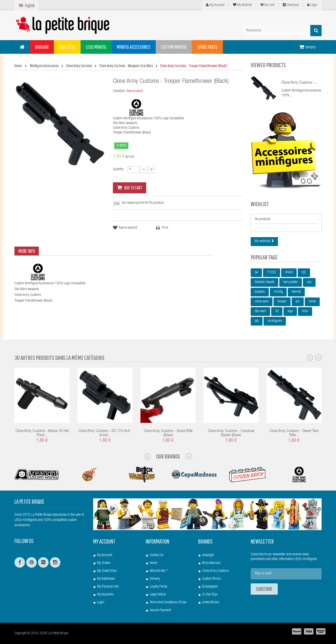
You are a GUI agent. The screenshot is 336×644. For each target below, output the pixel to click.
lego (290, 311)
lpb (257, 321)
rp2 (304, 273)
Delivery (155, 579)
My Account (215, 5)
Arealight (208, 555)
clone (312, 302)
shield (289, 273)
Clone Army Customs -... (300, 83)
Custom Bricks (211, 579)
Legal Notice (158, 595)
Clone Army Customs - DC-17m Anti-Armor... (105, 433)
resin (305, 311)
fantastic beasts (264, 282)
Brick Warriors (211, 563)
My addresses (106, 579)
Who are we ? (159, 571)
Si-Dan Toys (210, 595)
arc (298, 302)
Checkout (291, 5)
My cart (267, 5)
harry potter (291, 282)
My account (104, 541)
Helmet (296, 292)
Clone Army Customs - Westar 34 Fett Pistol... (42, 433)
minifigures (275, 321)
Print (165, 228)
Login (312, 5)
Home (153, 563)
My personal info (108, 587)
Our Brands (168, 456)
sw (256, 273)
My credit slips (107, 571)
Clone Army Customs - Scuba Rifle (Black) (168, 433)
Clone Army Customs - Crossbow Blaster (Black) (231, 433)
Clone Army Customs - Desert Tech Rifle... (294, 433)
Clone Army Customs (215, 571)
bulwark (260, 292)
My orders (104, 563)
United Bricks (211, 603)
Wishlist (260, 204)
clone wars (262, 302)
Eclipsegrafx (210, 587)
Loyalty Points (158, 587)
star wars (260, 311)
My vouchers (105, 595)
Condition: (119, 91)
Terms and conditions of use (168, 603)
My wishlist (242, 5)
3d (277, 311)
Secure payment (160, 610)
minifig (278, 292)
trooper (282, 302)
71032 (272, 273)
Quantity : (119, 169)
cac (309, 282)
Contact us (156, 555)
